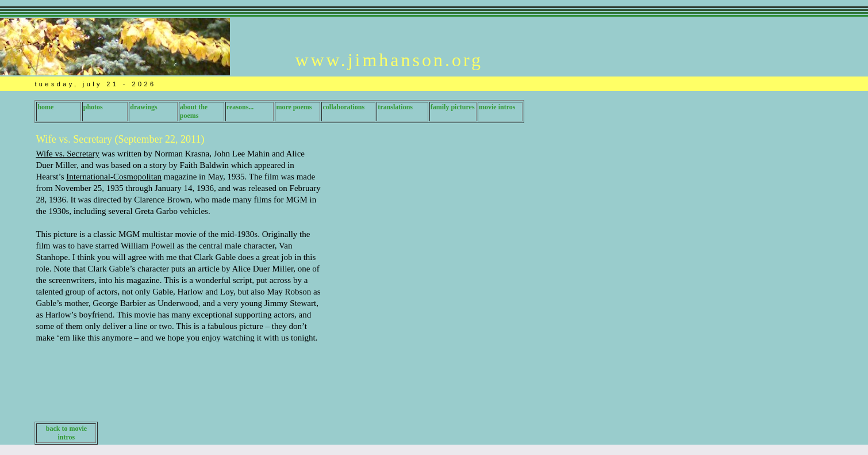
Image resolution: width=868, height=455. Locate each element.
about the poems (194, 111)
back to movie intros (66, 433)
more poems (294, 107)
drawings (143, 107)
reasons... (240, 107)
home (45, 107)
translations (395, 107)
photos (93, 107)
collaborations (343, 107)
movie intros (497, 107)
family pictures (453, 107)
